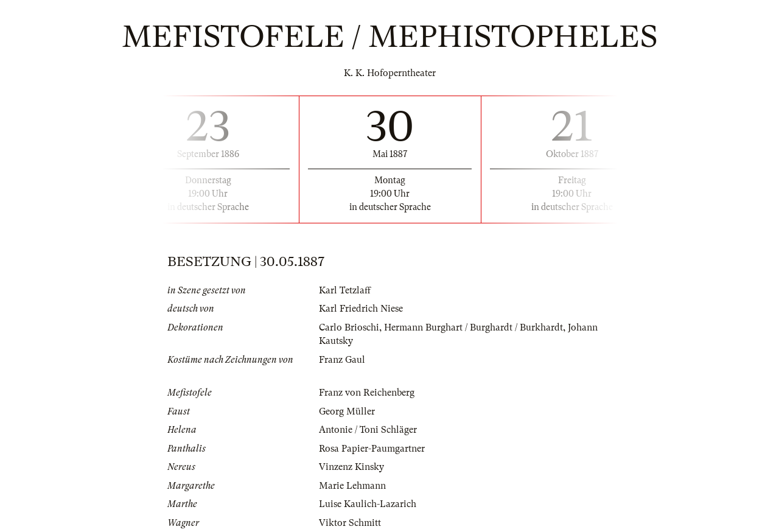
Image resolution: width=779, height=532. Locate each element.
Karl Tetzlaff (345, 290)
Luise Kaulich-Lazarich (368, 504)
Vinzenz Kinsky (351, 467)
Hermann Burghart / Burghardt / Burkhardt (473, 327)
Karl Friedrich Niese (361, 309)
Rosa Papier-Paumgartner (372, 449)
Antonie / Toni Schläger (368, 430)
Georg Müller (347, 411)
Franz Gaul (342, 360)
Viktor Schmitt (350, 523)
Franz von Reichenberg (367, 393)
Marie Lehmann (352, 486)
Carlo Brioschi (349, 327)
